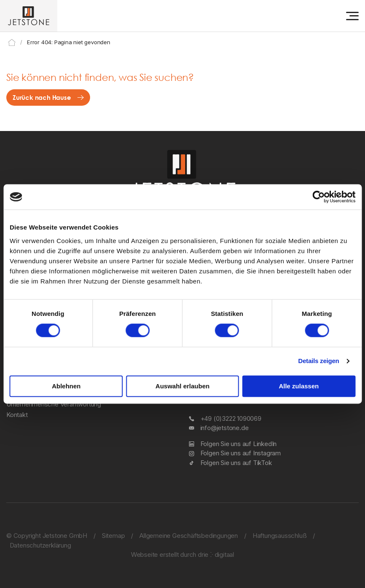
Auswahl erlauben (182, 386)
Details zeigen (318, 361)
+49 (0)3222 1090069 (231, 418)
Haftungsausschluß (280, 536)
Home (12, 43)
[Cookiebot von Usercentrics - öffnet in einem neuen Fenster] (318, 197)
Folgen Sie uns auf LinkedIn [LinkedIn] (239, 444)
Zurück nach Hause (42, 97)
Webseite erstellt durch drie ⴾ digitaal (182, 555)
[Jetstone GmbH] (29, 16)
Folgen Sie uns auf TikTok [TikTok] (236, 463)
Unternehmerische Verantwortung (54, 404)
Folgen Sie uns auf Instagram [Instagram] (241, 453)
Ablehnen (66, 386)
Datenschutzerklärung (40, 545)
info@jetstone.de (225, 428)
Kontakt (17, 415)
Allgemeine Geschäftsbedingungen (189, 536)
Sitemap (113, 536)
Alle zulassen (299, 386)
